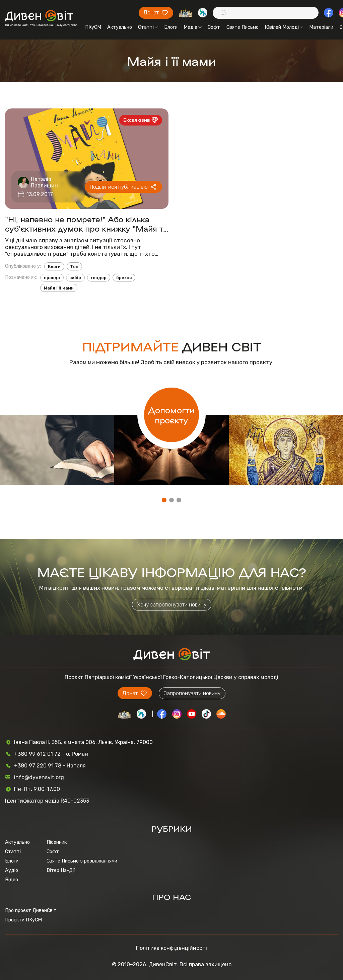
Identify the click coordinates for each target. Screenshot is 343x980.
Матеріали (321, 27)
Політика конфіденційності (171, 948)
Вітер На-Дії (61, 870)
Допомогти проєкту (171, 415)
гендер (99, 278)
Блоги (171, 27)
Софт (214, 27)
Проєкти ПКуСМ (23, 920)
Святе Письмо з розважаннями (82, 861)
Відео (12, 880)
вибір (75, 278)
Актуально (120, 27)
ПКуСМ (93, 27)
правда (52, 278)
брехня (124, 278)
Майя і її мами (59, 288)
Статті (148, 27)
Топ (74, 267)
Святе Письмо (243, 27)
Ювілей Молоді (284, 27)
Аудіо (12, 870)
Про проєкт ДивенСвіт (31, 910)
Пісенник (57, 842)
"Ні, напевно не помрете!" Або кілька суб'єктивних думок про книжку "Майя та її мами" (86, 224)
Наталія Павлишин (44, 182)
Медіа (193, 27)
